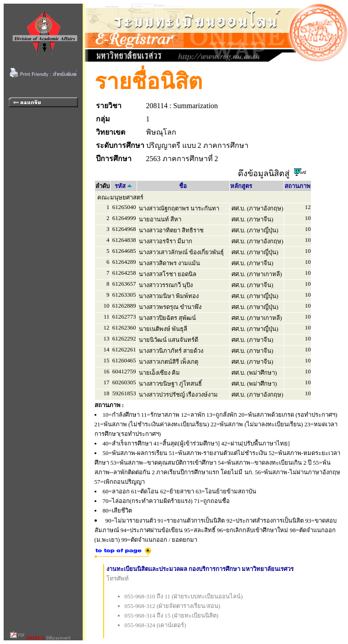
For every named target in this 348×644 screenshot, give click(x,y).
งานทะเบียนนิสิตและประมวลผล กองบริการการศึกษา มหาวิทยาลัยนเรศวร (200, 569)
